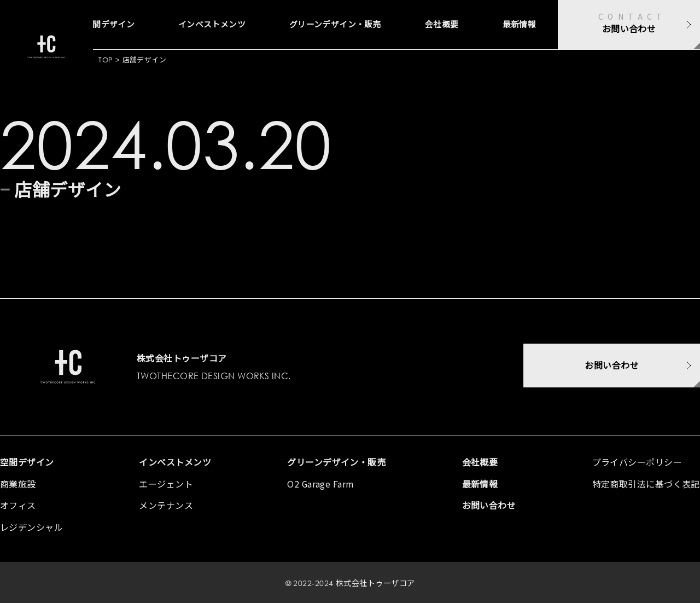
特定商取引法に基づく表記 (646, 484)
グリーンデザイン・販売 (312, 25)
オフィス (18, 505)
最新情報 (516, 25)
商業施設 (18, 484)
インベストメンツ (173, 25)
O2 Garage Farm (321, 484)
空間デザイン (27, 462)
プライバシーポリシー (637, 462)
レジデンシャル (31, 527)
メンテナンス (166, 505)
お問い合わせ (489, 505)
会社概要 (431, 25)
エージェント (166, 484)
